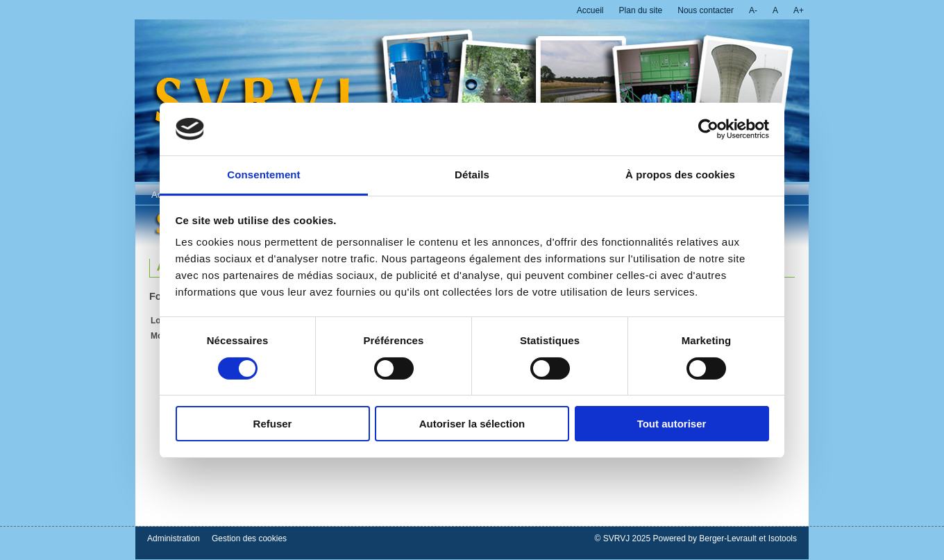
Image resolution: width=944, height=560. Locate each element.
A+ (799, 10)
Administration (174, 538)
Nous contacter (706, 10)
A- (753, 10)
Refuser (273, 424)
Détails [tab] (472, 175)
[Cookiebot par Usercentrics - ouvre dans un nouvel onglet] (708, 129)
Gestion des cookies (249, 538)
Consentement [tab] (263, 175)
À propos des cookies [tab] (680, 175)
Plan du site (641, 10)
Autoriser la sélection (472, 424)
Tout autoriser (672, 424)
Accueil (590, 10)
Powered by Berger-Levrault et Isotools (725, 538)
